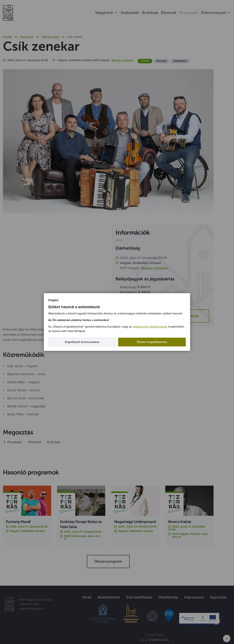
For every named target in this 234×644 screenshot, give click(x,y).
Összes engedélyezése (152, 342)
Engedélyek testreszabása (82, 342)
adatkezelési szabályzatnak (150, 327)
